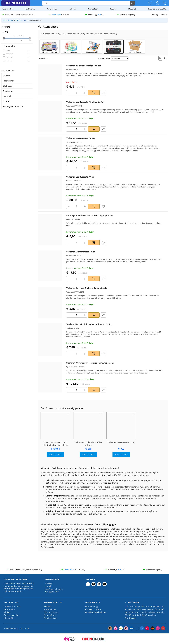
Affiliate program (93, 609)
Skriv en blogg (91, 606)
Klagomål (8, 618)
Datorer (113, 9)
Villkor (7, 612)
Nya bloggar (132, 602)
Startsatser (93, 9)
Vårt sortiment (51, 612)
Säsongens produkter (157, 9)
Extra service (92, 602)
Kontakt (164, 15)
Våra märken (8, 9)
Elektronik (30, 9)
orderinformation (12, 606)
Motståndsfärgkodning (95, 612)
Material (132, 9)
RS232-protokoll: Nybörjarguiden (141, 615)
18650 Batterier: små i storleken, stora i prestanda (145, 612)
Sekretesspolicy (12, 615)
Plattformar (52, 9)
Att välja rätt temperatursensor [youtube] (144, 609)
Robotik (72, 9)
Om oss (48, 606)
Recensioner (50, 609)
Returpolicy (9, 609)
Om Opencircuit (53, 602)
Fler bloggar (131, 618)
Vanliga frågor (51, 618)
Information (11, 602)
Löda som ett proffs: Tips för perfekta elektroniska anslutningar (145, 606)
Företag (155, 15)
